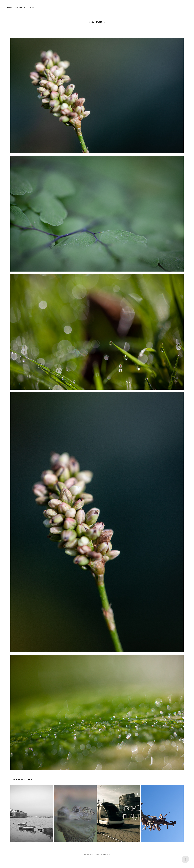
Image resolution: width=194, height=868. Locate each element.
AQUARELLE (20, 7)
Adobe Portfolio (102, 854)
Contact (32, 7)
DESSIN (9, 7)
